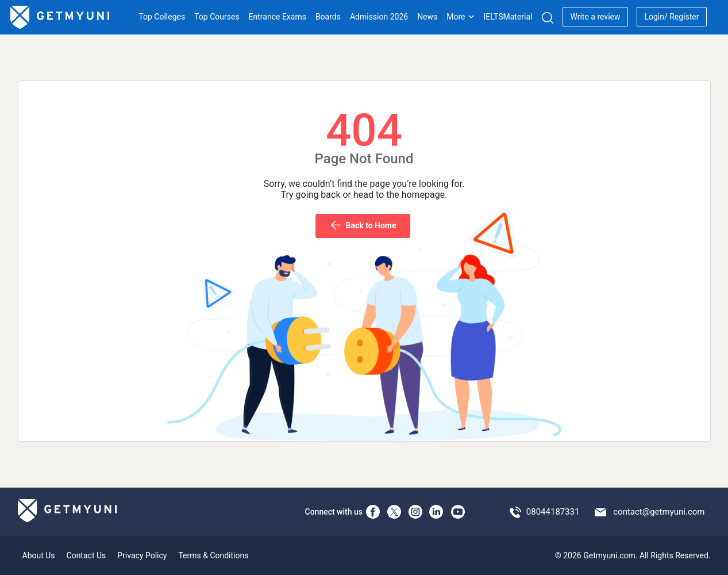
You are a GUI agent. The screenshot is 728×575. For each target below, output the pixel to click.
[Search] (547, 18)
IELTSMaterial (508, 17)
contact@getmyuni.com (659, 512)
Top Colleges (162, 17)
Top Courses (217, 17)
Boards (328, 17)
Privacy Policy (142, 555)
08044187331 (553, 512)
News (427, 17)
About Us (39, 555)
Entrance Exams (278, 17)
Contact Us (86, 555)
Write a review (595, 17)
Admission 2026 (379, 17)
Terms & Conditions (213, 555)
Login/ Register (671, 17)
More (460, 17)
